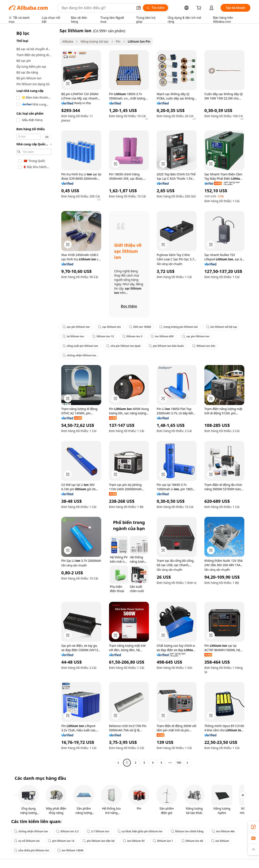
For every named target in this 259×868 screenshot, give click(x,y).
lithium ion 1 (163, 841)
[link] (253, 827)
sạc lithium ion (109, 327)
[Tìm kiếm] (156, 8)
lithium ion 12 (103, 336)
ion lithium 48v (223, 831)
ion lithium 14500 (70, 850)
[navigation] (33, 397)
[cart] (200, 8)
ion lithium (220, 841)
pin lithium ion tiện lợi (99, 841)
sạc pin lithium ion (76, 327)
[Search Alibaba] (97, 8)
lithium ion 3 (132, 336)
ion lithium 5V (134, 841)
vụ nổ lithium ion (27, 841)
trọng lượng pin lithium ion (179, 327)
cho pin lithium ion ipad (123, 346)
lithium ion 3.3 (67, 831)
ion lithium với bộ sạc (222, 327)
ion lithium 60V (162, 336)
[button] (139, 8)
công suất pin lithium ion (80, 346)
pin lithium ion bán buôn (166, 346)
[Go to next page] (187, 763)
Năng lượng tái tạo (94, 41)
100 (179, 763)
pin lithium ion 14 (61, 841)
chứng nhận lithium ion (79, 355)
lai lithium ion (73, 336)
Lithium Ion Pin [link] (139, 41)
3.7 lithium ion (98, 831)
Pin (118, 41)
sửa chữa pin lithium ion (32, 850)
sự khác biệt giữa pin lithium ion (140, 831)
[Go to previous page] (118, 763)
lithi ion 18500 (140, 327)
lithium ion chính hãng (187, 831)
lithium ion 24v (204, 346)
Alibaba (68, 41)
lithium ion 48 (192, 841)
